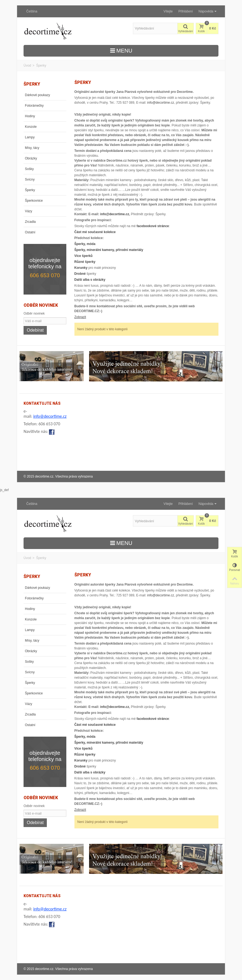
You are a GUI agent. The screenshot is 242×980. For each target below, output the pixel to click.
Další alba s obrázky (90, 280)
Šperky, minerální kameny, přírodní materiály (109, 250)
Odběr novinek (34, 313)
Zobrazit (80, 317)
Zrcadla (30, 222)
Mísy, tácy (32, 148)
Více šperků (84, 256)
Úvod (27, 66)
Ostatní (30, 232)
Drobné (80, 274)
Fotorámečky (34, 106)
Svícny (30, 179)
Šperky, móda (85, 244)
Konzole (31, 127)
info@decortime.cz (161, 103)
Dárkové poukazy (37, 95)
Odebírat (35, 330)
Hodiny (30, 116)
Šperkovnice (34, 201)
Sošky (29, 169)
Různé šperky (85, 262)
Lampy (30, 137)
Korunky (81, 268)
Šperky (30, 190)
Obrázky (31, 158)
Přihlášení (186, 11)
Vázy (29, 211)
